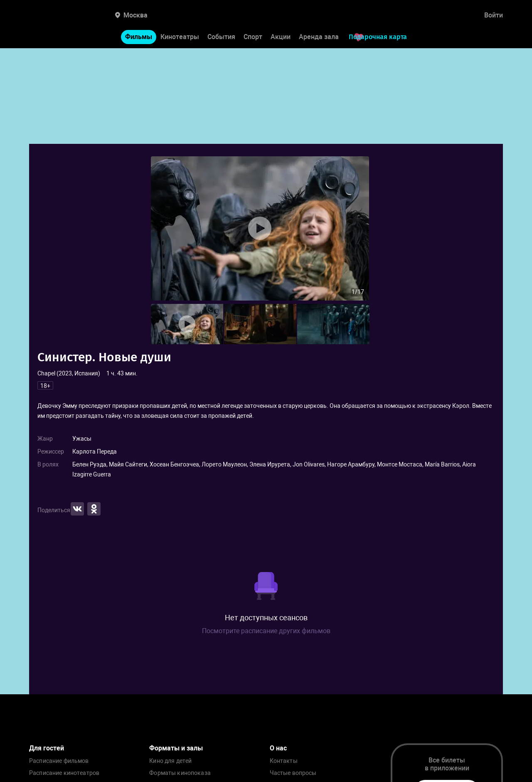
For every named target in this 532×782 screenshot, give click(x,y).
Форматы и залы (176, 748)
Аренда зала (319, 37)
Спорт (253, 37)
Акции (281, 37)
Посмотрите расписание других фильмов (266, 631)
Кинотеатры (180, 37)
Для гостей (47, 748)
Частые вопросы (293, 773)
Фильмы (139, 37)
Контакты (284, 761)
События (221, 37)
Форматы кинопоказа (180, 773)
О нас (278, 748)
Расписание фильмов (59, 761)
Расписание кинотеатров (64, 773)
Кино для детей (170, 761)
